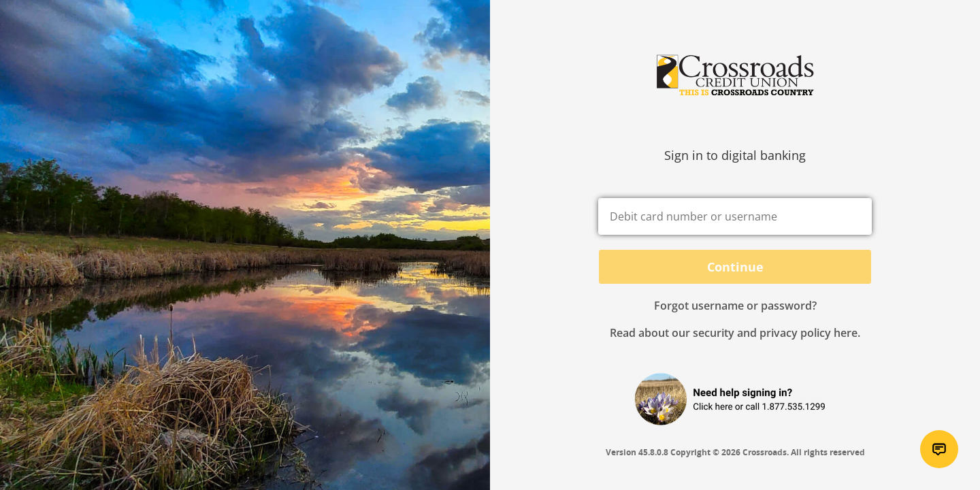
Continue (735, 267)
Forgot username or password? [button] (735, 306)
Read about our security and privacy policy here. (735, 333)
